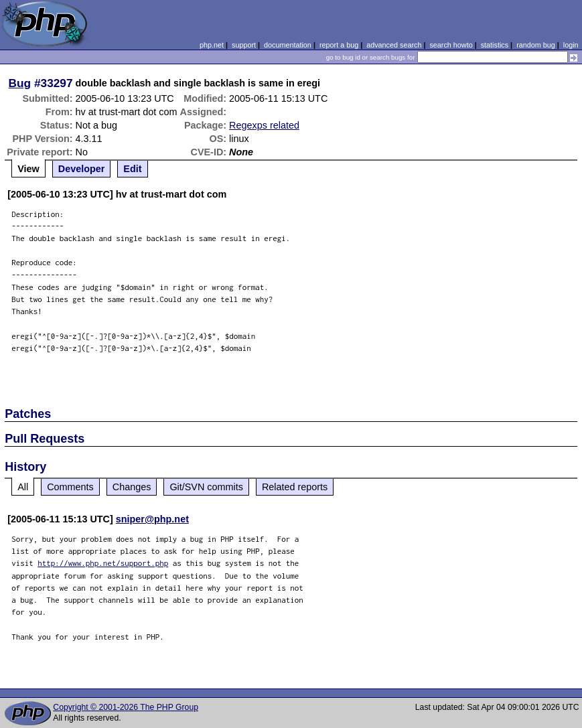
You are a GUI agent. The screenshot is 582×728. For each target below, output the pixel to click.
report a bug (339, 45)
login (571, 45)
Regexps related (264, 125)
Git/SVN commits (206, 487)
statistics (495, 45)
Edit (132, 169)
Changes (132, 487)
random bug (536, 45)
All (23, 487)
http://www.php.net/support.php (103, 563)
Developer (82, 169)
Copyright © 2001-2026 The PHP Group (126, 707)
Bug (20, 83)
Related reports (295, 487)
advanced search (394, 45)
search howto (451, 45)
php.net (212, 45)
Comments (70, 487)
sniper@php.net (152, 519)
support (244, 45)
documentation (288, 45)
